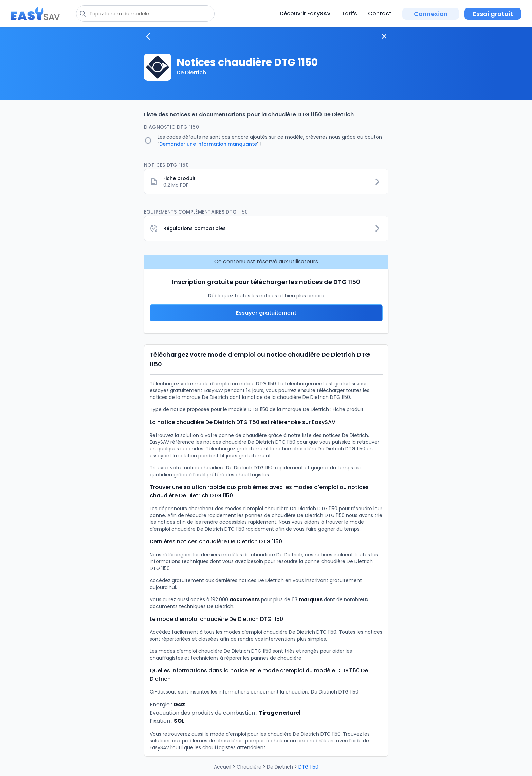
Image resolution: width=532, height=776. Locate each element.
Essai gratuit (493, 14)
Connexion (431, 14)
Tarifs (349, 13)
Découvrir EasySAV (305, 13)
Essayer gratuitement (266, 313)
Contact (380, 13)
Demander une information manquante (208, 144)
